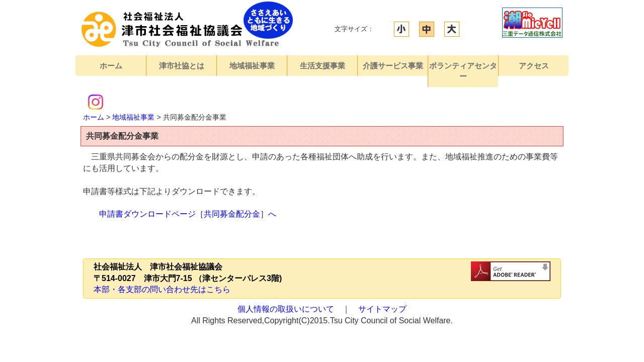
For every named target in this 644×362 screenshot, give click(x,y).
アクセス (534, 66)
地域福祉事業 (252, 66)
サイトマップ (382, 309)
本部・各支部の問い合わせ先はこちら (162, 289)
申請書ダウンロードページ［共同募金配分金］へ (188, 214)
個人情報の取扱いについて (286, 309)
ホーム (111, 66)
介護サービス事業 (393, 66)
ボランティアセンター (463, 71)
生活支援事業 (323, 66)
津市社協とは (182, 66)
